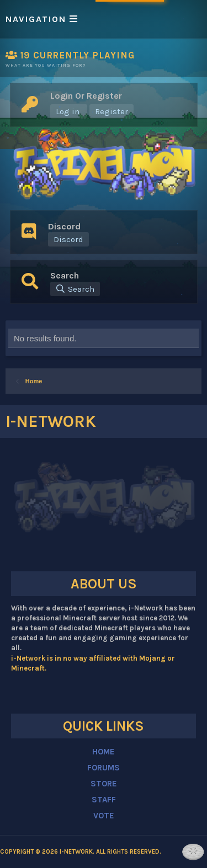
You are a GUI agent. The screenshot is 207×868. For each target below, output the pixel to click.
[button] (104, 19)
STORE (104, 784)
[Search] (75, 289)
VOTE (104, 816)
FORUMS (104, 768)
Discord (68, 239)
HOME (104, 752)
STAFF (104, 800)
